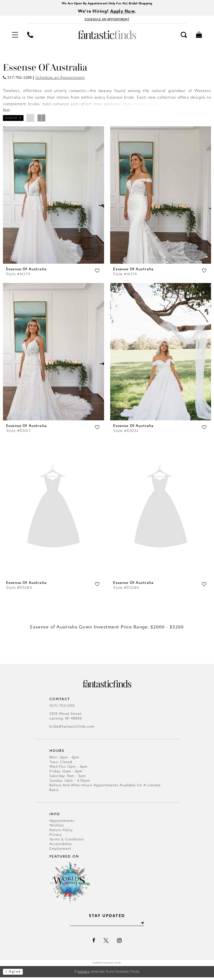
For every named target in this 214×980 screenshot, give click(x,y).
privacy (84, 974)
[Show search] (184, 36)
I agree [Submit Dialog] (14, 974)
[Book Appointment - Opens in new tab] (107, 21)
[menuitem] (15, 36)
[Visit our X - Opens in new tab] (106, 943)
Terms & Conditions (67, 842)
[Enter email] (107, 926)
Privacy (56, 837)
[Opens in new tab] (17, 79)
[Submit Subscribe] (146, 926)
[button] (15, 36)
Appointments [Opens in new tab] (62, 823)
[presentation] (53, 197)
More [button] (6, 111)
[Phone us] (30, 36)
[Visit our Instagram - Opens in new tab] (119, 943)
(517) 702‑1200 (62, 708)
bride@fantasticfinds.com (72, 729)
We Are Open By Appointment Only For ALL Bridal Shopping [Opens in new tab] (107, 4)
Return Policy (61, 832)
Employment (60, 851)
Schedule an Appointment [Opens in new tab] (60, 79)
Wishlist (57, 828)
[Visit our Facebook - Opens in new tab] (94, 943)
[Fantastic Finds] (107, 36)
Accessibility (61, 846)
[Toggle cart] (199, 36)
